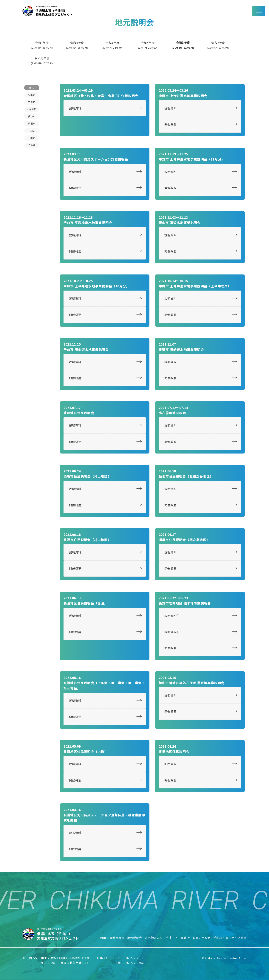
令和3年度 (183, 45)
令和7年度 (42, 45)
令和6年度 (77, 45)
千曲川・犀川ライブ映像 (230, 938)
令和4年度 (148, 45)
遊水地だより (154, 938)
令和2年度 (218, 45)
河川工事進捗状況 (112, 938)
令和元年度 (42, 60)
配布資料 (170, 764)
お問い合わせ (201, 938)
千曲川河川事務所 (178, 938)
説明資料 (75, 108)
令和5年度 (112, 45)
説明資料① (172, 616)
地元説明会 (135, 938)
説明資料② (172, 632)
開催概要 (170, 124)
